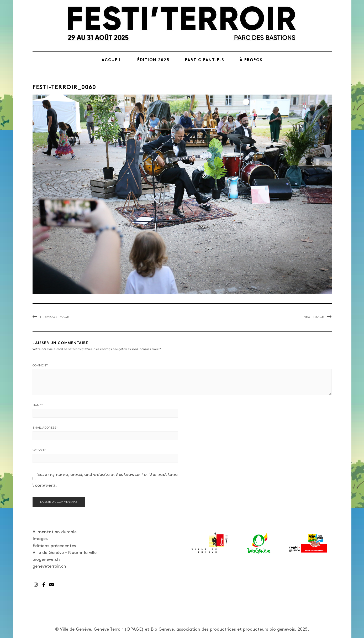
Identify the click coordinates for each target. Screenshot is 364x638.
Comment (40, 365)
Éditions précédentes (54, 546)
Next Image (314, 317)
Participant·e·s (205, 60)
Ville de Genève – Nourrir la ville (65, 553)
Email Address (45, 428)
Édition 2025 (153, 60)
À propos (251, 60)
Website (39, 450)
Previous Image (55, 317)
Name (38, 405)
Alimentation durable (55, 532)
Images (40, 539)
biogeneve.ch (46, 559)
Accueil (112, 60)
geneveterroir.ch (49, 566)
